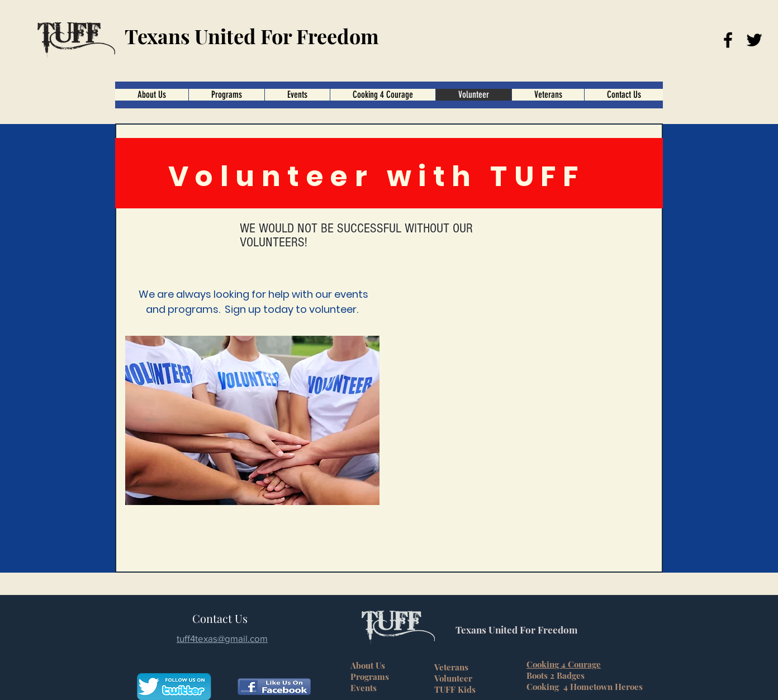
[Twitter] (754, 40)
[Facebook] (728, 40)
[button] (383, 95)
